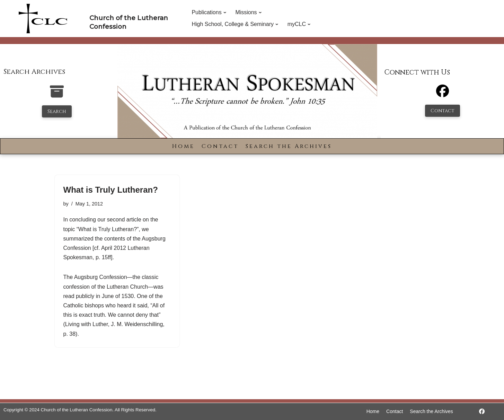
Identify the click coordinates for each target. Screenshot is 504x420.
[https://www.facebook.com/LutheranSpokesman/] (482, 412)
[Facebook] (443, 94)
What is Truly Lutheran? (111, 190)
